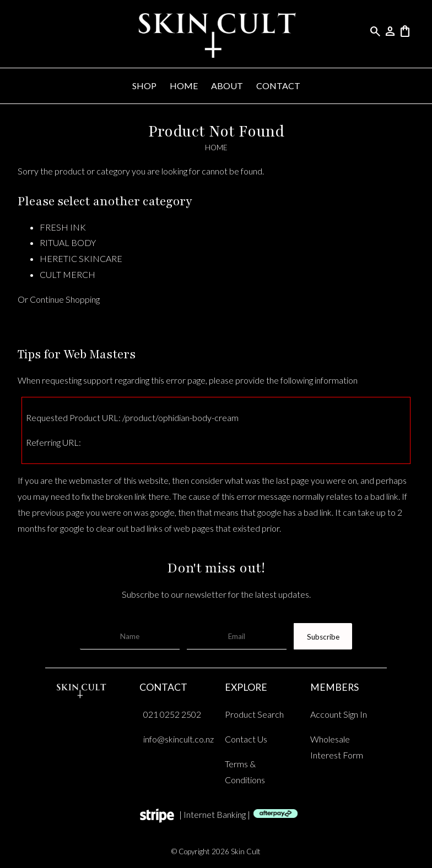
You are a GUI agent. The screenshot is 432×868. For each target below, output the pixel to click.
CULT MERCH (67, 274)
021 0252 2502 (172, 714)
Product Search (254, 714)
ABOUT (227, 86)
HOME (184, 86)
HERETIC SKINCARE (81, 258)
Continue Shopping (65, 299)
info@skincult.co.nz (179, 739)
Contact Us (246, 739)
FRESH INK (63, 227)
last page (293, 480)
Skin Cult (246, 851)
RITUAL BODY (68, 242)
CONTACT (278, 86)
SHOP (144, 86)
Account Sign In (339, 714)
